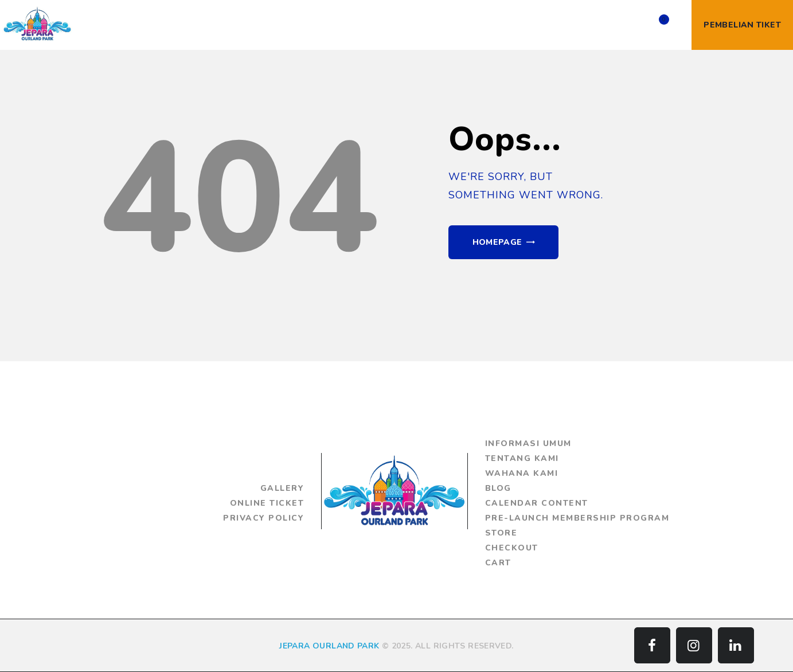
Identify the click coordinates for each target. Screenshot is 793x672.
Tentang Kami (522, 458)
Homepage (497, 242)
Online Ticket (267, 503)
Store (501, 533)
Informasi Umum (528, 444)
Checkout (512, 548)
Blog (498, 488)
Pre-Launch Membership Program (577, 518)
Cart (498, 563)
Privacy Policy (263, 518)
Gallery (282, 488)
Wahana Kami (522, 473)
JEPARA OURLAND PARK (329, 646)
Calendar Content (537, 503)
